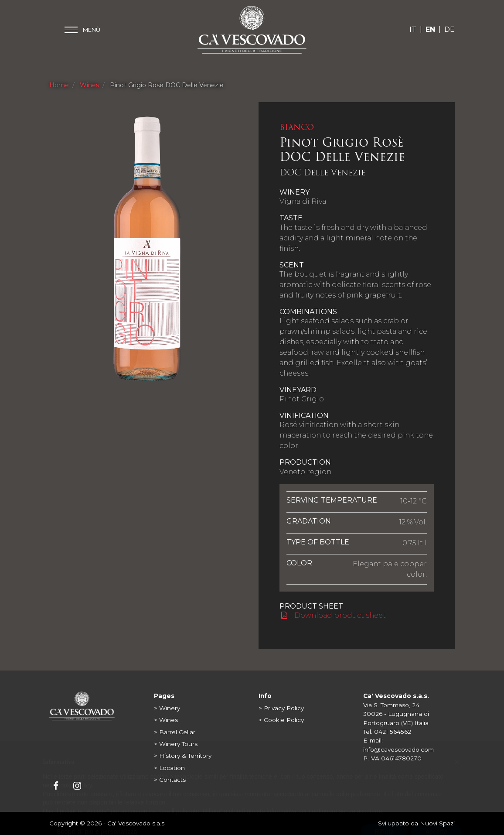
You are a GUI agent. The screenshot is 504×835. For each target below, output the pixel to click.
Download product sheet (333, 615)
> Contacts (170, 780)
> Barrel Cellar (175, 732)
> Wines (166, 720)
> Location (169, 768)
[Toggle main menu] (82, 30)
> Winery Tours (176, 744)
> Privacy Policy (281, 708)
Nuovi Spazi (437, 823)
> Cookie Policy (281, 720)
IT (413, 29)
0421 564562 (393, 732)
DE (450, 29)
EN (430, 29)
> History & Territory (183, 756)
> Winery (167, 708)
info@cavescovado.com (398, 749)
